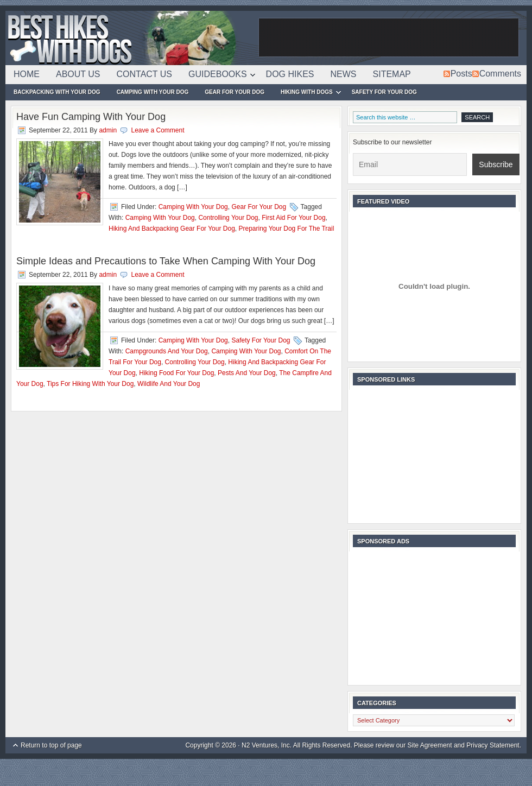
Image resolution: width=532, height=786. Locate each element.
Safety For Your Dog (384, 92)
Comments (500, 74)
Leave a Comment (157, 130)
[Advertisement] (389, 38)
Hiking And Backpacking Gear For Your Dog (172, 229)
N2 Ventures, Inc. (267, 745)
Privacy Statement (493, 745)
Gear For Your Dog (235, 92)
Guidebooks (218, 76)
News (344, 74)
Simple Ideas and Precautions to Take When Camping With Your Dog (166, 261)
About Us (78, 74)
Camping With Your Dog (153, 92)
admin (108, 130)
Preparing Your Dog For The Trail (286, 229)
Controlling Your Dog (228, 218)
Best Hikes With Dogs (130, 38)
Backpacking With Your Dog (57, 92)
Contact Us (145, 74)
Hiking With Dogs (307, 94)
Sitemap (392, 74)
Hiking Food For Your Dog (176, 373)
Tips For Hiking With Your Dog (90, 384)
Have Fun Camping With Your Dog (91, 117)
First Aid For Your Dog (293, 218)
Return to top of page (51, 745)
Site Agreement (430, 745)
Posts (461, 74)
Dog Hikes (290, 74)
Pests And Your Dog (247, 373)
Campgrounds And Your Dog (167, 351)
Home (27, 74)
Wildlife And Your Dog (169, 384)
